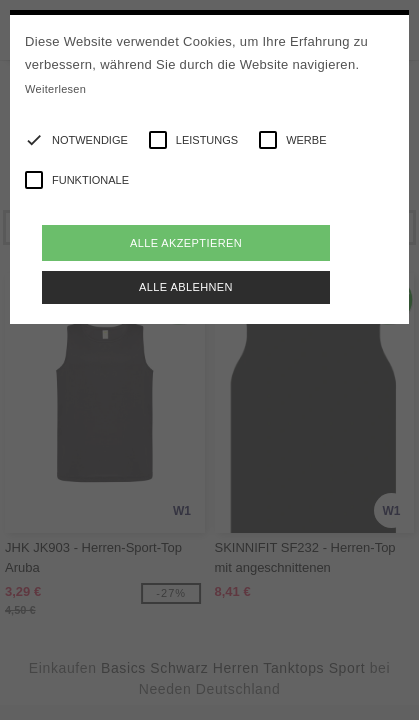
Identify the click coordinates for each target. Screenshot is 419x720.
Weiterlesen (55, 89)
